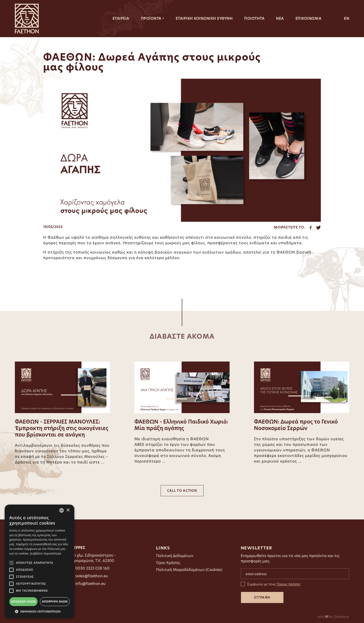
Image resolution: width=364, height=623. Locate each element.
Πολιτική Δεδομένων (175, 556)
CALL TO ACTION (182, 491)
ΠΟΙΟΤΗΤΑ (254, 18)
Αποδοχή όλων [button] (23, 602)
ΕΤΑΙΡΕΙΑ (121, 18)
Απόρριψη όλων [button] (55, 602)
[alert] (39, 561)
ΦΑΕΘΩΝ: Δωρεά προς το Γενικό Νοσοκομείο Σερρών (296, 425)
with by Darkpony (333, 617)
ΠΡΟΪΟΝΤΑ (151, 18)
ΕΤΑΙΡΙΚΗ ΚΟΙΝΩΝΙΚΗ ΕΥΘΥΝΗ (204, 18)
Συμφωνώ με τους (274, 584)
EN (347, 18)
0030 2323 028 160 (92, 568)
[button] (39, 611)
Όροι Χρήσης (168, 563)
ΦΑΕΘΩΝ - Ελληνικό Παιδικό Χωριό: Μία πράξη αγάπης (181, 425)
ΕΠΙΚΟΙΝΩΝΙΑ (309, 18)
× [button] (68, 510)
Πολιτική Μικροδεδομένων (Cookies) (189, 570)
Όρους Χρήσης (289, 584)
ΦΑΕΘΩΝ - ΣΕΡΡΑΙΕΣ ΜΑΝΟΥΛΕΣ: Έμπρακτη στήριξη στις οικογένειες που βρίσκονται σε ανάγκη (62, 428)
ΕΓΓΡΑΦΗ (262, 597)
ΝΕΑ (280, 18)
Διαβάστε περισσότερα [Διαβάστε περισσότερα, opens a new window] (46, 553)
